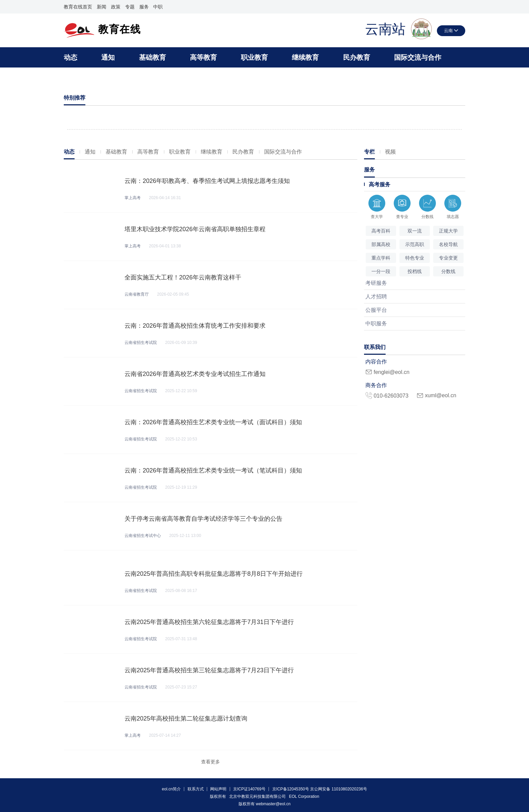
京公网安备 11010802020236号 (339, 789)
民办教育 (357, 57)
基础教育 (152, 57)
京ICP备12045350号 (291, 789)
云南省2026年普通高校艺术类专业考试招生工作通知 (195, 374)
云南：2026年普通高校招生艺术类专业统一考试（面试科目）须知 (213, 422)
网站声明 (218, 789)
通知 (108, 57)
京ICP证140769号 (249, 789)
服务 (144, 7)
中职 (158, 7)
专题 (130, 7)
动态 (71, 57)
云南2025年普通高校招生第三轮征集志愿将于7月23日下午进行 (209, 670)
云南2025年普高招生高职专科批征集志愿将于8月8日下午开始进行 (214, 574)
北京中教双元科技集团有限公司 (257, 796)
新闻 (102, 7)
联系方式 (196, 789)
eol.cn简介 (171, 789)
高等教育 (203, 57)
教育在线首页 (78, 7)
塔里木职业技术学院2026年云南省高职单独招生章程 (195, 229)
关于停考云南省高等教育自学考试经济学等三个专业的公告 (203, 519)
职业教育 (254, 57)
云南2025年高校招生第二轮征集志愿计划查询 (186, 719)
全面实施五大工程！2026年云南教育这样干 (183, 277)
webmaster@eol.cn (273, 804)
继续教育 (305, 57)
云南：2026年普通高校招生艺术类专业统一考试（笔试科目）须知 (213, 470)
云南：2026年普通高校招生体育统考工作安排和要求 (195, 326)
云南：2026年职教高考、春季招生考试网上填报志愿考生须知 (207, 181)
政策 (116, 7)
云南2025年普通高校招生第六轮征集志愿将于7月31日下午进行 (209, 622)
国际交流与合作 (418, 57)
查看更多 (211, 762)
